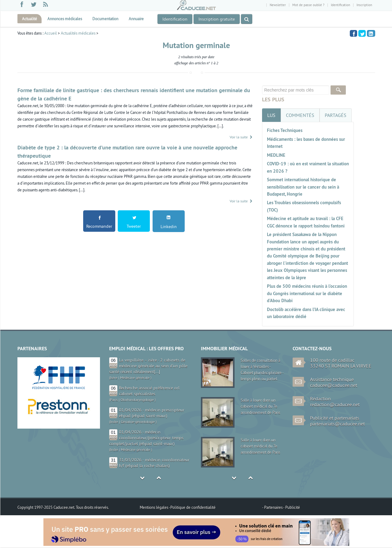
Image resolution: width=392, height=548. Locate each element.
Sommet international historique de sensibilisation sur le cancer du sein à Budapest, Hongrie (303, 187)
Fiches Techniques (285, 130)
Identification (340, 5)
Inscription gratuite (217, 19)
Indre (114, 422)
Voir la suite (241, 137)
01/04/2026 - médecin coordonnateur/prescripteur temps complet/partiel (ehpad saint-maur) (146, 438)
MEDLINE (276, 155)
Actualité (30, 19)
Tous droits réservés (92, 507)
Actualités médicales (78, 33)
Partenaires (274, 507)
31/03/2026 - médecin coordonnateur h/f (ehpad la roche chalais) (154, 463)
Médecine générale (135, 378)
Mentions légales (154, 507)
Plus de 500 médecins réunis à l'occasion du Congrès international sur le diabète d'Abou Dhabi (307, 293)
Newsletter (278, 5)
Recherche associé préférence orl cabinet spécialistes (149, 391)
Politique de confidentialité (193, 507)
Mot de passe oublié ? (308, 5)
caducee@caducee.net (334, 385)
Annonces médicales (65, 19)
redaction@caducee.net (335, 404)
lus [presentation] (271, 115)
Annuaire (136, 19)
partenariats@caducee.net (337, 424)
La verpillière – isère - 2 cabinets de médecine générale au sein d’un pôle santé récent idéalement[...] (148, 366)
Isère (114, 378)
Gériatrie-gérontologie (138, 422)
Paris (114, 400)
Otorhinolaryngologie (137, 400)
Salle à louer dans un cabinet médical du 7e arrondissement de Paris (260, 406)
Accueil (51, 33)
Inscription (364, 5)
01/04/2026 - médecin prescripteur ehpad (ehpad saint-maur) (152, 413)
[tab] (271, 115)
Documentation (105, 19)
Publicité (293, 507)
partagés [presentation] (336, 115)
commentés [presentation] (300, 115)
